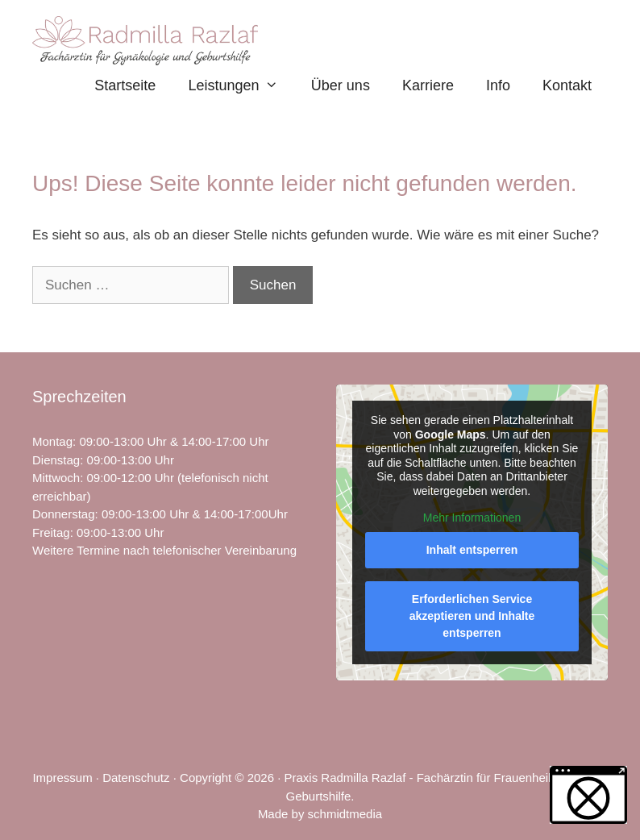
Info (498, 85)
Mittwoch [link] (56, 478)
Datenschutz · (141, 778)
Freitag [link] (51, 532)
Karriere (428, 85)
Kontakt (567, 85)
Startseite (125, 85)
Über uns (341, 85)
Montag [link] (52, 441)
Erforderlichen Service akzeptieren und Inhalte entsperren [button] (472, 616)
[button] (588, 795)
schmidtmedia (345, 814)
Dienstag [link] (56, 460)
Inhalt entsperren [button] (472, 550)
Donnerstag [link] (64, 514)
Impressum (62, 778)
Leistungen (241, 85)
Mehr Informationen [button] (472, 518)
